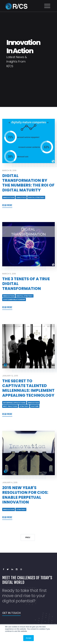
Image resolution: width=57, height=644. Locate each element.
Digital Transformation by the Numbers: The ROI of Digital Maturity (28, 183)
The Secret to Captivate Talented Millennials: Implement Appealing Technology (28, 388)
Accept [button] (28, 638)
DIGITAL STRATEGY (36, 197)
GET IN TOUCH (11, 613)
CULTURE (35, 406)
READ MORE (7, 205)
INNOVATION (9, 197)
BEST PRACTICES (10, 406)
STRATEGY (24, 406)
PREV (28, 537)
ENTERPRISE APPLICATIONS (14, 403)
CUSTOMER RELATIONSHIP (14, 299)
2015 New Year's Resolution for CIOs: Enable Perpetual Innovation (25, 495)
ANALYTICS (21, 197)
